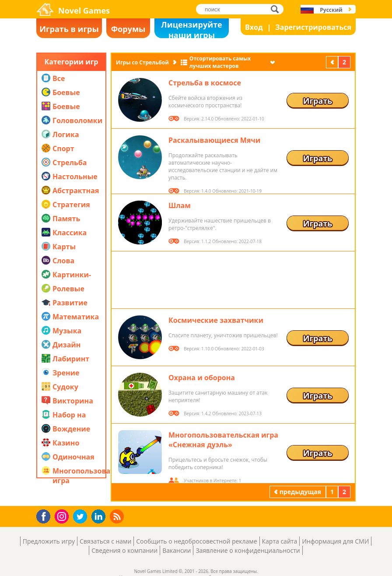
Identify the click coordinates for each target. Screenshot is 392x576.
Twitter (82, 517)
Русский (331, 10)
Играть (318, 101)
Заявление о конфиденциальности (248, 550)
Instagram (63, 516)
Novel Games (84, 11)
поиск (277, 9)
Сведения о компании (124, 550)
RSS (118, 516)
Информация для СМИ (335, 541)
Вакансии (177, 550)
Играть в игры (69, 29)
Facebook (46, 515)
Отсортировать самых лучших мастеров (220, 62)
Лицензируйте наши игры (191, 29)
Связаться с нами (105, 541)
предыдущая (333, 62)
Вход (254, 27)
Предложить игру (49, 541)
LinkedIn (100, 517)
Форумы (128, 29)
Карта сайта (280, 541)
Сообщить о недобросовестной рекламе (196, 541)
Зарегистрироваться (313, 27)
